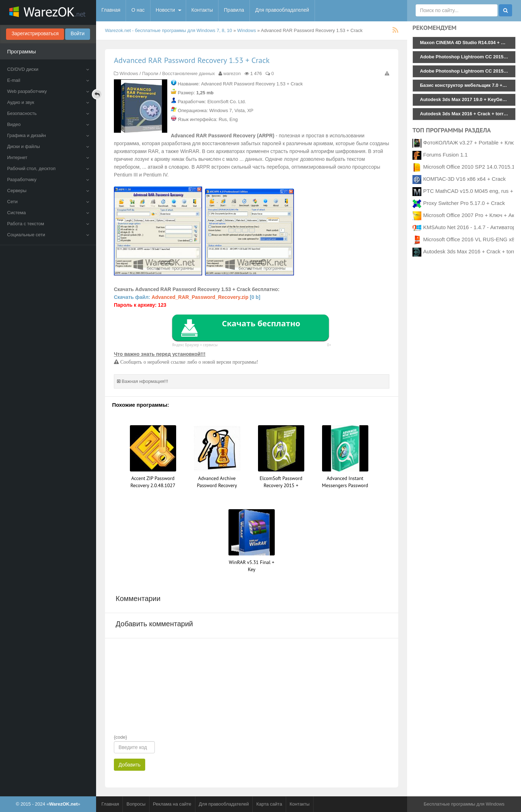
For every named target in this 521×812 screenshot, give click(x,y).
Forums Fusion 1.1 (445, 155)
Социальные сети (48, 235)
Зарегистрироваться (35, 33)
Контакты (202, 10)
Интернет (48, 157)
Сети (48, 202)
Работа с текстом (48, 224)
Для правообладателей (282, 10)
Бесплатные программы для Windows (464, 804)
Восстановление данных (189, 73)
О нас (138, 10)
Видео (48, 124)
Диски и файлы (48, 146)
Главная (111, 10)
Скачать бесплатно (261, 323)
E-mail (48, 80)
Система (48, 213)
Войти (77, 33)
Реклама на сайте (172, 804)
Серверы (48, 191)
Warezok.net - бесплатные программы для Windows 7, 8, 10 (169, 30)
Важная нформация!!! (145, 381)
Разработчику (48, 180)
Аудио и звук (48, 102)
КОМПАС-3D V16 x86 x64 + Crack (464, 179)
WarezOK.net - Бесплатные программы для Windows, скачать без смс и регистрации (48, 12)
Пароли (150, 73)
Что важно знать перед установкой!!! (160, 354)
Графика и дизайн (48, 135)
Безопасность (48, 113)
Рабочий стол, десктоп (48, 168)
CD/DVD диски (48, 69)
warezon (232, 73)
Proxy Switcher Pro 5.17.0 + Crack (464, 203)
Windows (247, 30)
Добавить (130, 765)
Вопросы (136, 804)
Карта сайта (269, 804)
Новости (165, 10)
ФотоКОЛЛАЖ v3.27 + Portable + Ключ (470, 143)
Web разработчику (48, 91)
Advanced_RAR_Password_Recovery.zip (200, 297)
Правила (234, 10)
